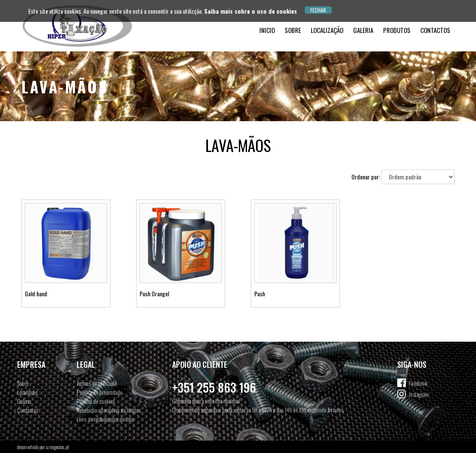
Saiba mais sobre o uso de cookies (251, 11)
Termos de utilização (97, 383)
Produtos (397, 30)
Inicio (267, 30)
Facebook (418, 383)
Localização (327, 30)
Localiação (27, 392)
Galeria (363, 30)
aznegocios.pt (57, 447)
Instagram (419, 394)
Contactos (435, 30)
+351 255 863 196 (214, 387)
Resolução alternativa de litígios (109, 410)
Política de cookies (96, 401)
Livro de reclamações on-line (105, 419)
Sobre (293, 30)
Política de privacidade (99, 392)
